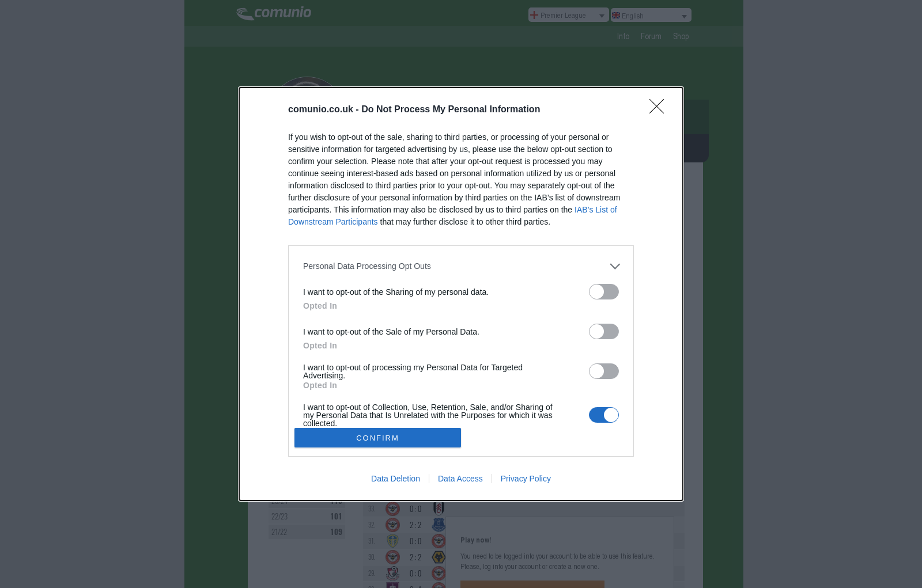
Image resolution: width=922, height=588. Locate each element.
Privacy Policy (526, 479)
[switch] (604, 292)
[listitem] (461, 266)
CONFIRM (378, 438)
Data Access (460, 479)
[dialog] (461, 294)
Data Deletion (396, 479)
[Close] (660, 110)
